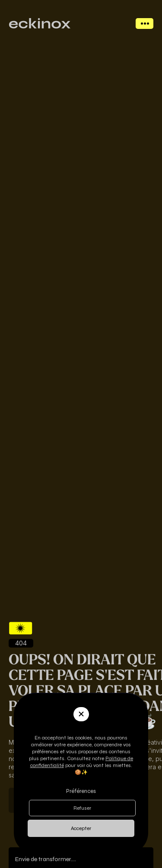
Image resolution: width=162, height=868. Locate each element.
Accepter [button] (81, 828)
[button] (81, 714)
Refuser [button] (82, 808)
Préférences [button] (81, 791)
